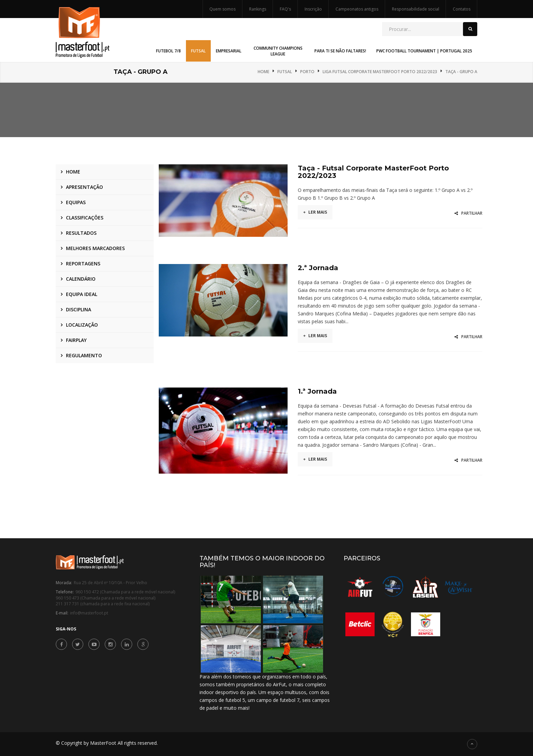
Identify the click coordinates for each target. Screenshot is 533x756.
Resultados (81, 233)
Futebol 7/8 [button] (168, 51)
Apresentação (84, 187)
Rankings (258, 9)
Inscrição (313, 9)
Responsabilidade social (416, 9)
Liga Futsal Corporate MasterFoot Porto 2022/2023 (380, 72)
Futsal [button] (198, 51)
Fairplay (76, 340)
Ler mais (315, 212)
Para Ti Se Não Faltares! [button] (340, 51)
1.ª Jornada (317, 391)
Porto (307, 72)
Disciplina (79, 309)
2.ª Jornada (318, 268)
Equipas (76, 202)
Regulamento (84, 355)
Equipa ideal (82, 294)
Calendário (81, 279)
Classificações (85, 218)
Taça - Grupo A (461, 72)
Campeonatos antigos (357, 9)
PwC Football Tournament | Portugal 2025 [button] (424, 51)
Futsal (285, 72)
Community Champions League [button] (278, 51)
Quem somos (222, 9)
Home (263, 72)
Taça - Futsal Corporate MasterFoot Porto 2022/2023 (373, 172)
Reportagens (83, 264)
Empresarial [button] (229, 51)
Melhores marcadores (95, 248)
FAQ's (285, 9)
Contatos (462, 9)
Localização (82, 325)
